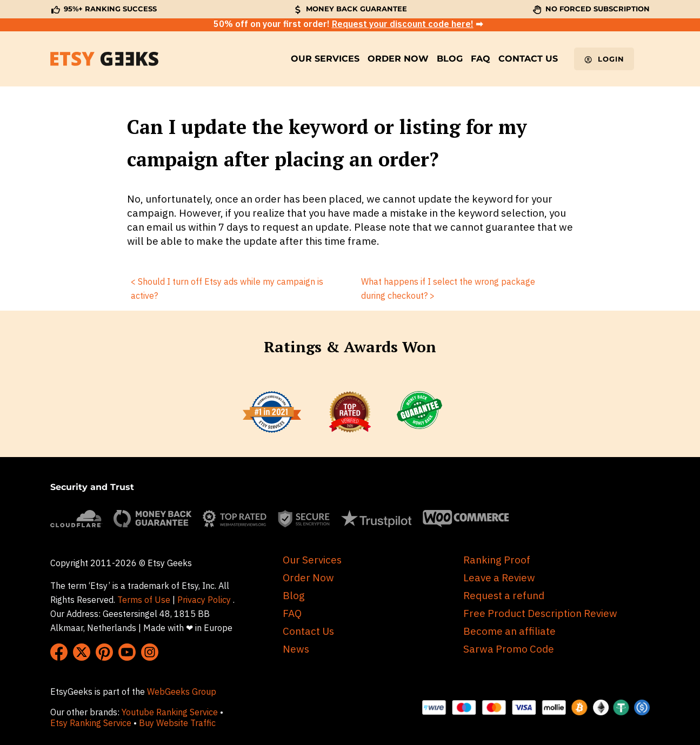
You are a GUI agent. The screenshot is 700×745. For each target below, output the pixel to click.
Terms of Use (144, 600)
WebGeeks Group (182, 692)
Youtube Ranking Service (170, 712)
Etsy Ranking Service (91, 723)
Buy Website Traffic (178, 723)
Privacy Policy (204, 600)
